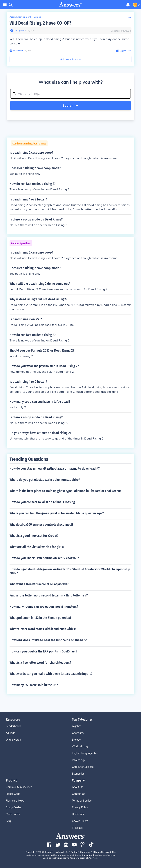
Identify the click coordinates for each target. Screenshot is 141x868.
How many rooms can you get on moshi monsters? (44, 607)
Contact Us (79, 794)
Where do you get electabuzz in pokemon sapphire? (45, 480)
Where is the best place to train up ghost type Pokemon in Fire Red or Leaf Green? (65, 491)
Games (37, 17)
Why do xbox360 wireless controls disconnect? (41, 525)
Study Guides (14, 807)
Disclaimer (78, 814)
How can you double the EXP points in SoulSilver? (43, 651)
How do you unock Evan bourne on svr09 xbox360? (44, 558)
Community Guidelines (19, 787)
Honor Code (13, 794)
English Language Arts (85, 753)
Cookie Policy (80, 821)
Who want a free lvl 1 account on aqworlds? (39, 584)
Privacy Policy (80, 807)
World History (80, 746)
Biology (76, 740)
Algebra (77, 726)
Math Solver (13, 814)
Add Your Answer (71, 59)
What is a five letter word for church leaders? (40, 663)
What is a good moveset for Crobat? (34, 536)
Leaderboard (13, 726)
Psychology (79, 760)
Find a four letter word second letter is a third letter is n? (49, 595)
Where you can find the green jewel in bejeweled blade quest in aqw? (57, 513)
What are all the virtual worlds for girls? (37, 547)
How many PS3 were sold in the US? (34, 685)
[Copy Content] (121, 51)
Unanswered (13, 740)
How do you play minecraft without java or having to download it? (55, 469)
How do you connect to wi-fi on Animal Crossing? (43, 502)
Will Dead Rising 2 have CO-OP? (40, 23)
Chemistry (78, 733)
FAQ (8, 821)
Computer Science (83, 767)
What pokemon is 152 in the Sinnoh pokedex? (40, 618)
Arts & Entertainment (20, 17)
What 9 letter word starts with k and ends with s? (43, 629)
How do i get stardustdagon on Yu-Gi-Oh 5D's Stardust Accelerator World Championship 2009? (70, 571)
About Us (77, 787)
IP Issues (77, 828)
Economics (78, 774)
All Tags (10, 733)
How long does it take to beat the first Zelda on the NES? (48, 640)
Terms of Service (82, 801)
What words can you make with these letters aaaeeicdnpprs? (51, 674)
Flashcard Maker (16, 801)
